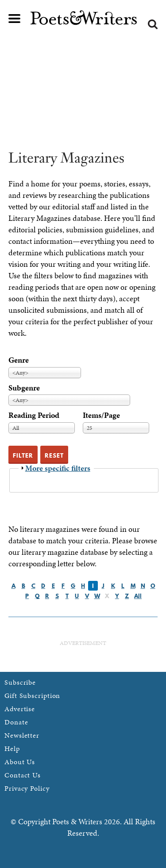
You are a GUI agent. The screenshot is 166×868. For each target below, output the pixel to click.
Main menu (15, 19)
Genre (19, 360)
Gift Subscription (32, 696)
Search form (153, 24)
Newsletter (22, 735)
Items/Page (101, 415)
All (138, 596)
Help (12, 749)
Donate (16, 722)
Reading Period (34, 415)
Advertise (20, 709)
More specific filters (58, 468)
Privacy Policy (27, 788)
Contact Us (23, 775)
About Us (20, 762)
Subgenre (24, 388)
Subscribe (20, 682)
